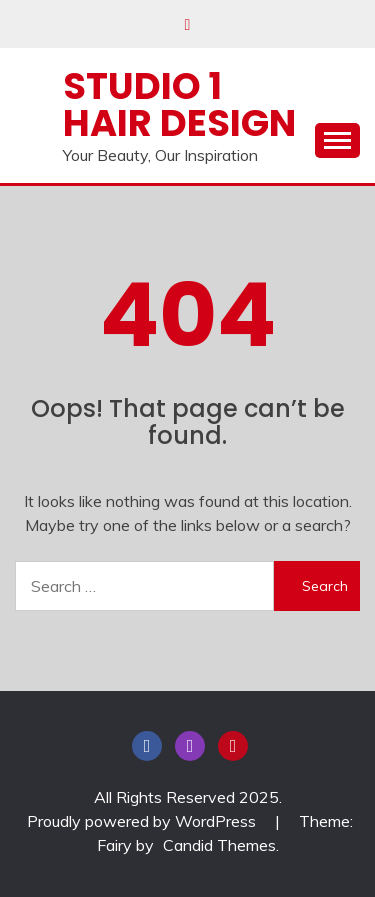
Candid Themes (219, 845)
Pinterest (233, 746)
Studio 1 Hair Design (179, 104)
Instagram (190, 746)
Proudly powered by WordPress (143, 821)
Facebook (147, 746)
